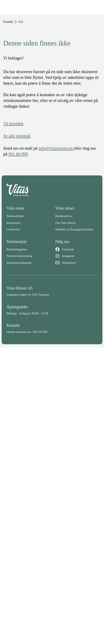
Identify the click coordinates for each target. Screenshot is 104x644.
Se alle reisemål (17, 136)
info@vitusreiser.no (19, 332)
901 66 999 (40, 332)
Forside (8, 22)
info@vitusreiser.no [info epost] (56, 148)
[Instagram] (77, 256)
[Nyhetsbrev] (77, 263)
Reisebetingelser (17, 249)
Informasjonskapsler (19, 263)
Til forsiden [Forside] (13, 124)
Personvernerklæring (19, 256)
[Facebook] (77, 249)
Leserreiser (13, 229)
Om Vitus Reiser (66, 223)
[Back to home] (52, 190)
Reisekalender (15, 216)
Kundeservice (64, 216)
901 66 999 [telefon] (18, 154)
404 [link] (21, 22)
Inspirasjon (13, 223)
